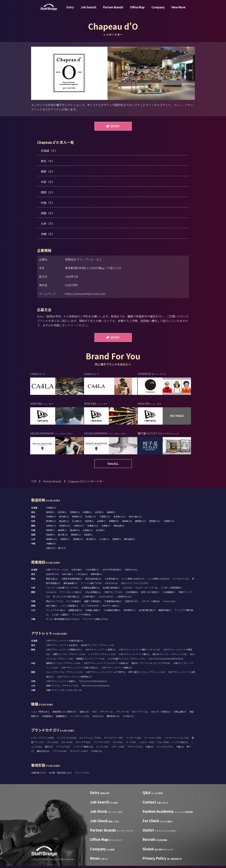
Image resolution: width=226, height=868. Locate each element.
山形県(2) (99, 514)
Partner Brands (113, 10)
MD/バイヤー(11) (140, 714)
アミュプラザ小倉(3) (56, 612)
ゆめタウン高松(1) (111, 608)
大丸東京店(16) (112, 581)
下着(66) (180, 749)
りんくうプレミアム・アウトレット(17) (64, 674)
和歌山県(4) (119, 528)
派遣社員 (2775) (39, 775)
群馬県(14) (77, 519)
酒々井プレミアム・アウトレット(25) (170, 656)
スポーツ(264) (118, 749)
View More (178, 10)
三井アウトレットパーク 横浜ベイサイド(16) (139, 652)
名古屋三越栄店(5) (111, 590)
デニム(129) (53, 745)
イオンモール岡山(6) (150, 603)
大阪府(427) (79, 528)
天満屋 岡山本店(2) (113, 603)
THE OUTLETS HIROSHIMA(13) (93, 683)
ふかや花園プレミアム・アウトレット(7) (126, 661)
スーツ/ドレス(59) (153, 740)
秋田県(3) (87, 514)
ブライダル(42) (60, 753)
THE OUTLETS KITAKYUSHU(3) (96, 688)
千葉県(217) (105, 519)
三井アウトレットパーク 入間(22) (134, 656)
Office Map (137, 10)
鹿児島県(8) (130, 541)
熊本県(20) (91, 541)
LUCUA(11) (51, 594)
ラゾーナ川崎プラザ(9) (91, 585)
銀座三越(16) (52, 581)
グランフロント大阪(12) (71, 594)
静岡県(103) (141, 523)
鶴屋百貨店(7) (165, 612)
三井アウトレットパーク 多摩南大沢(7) (64, 652)
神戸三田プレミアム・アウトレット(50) (147, 674)
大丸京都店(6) (132, 594)
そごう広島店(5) (74, 603)
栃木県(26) (64, 519)
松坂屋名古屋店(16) (90, 590)
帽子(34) (49, 749)
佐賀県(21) (65, 541)
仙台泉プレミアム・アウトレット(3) (97, 647)
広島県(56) (88, 532)
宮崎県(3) (117, 541)
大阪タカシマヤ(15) (113, 594)
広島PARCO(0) (131, 603)
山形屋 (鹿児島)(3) (147, 612)
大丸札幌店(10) (92, 572)
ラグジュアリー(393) (113, 740)
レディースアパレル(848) (43, 740)
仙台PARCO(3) (52, 576)
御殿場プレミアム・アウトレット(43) (63, 665)
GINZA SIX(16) (111, 585)
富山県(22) (64, 523)
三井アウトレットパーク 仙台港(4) (62, 647)
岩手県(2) (62, 514)
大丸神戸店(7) (89, 599)
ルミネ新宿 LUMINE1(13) (133, 581)
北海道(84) (51, 510)
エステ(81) (118, 745)
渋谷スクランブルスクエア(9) (135, 585)
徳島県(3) (50, 537)
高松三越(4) (51, 608)
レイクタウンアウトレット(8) (102, 656)
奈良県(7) (106, 528)
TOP (34, 484)
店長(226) (84, 714)
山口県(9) (100, 532)
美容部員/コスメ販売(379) (65, 714)
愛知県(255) (155, 523)
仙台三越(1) (67, 576)
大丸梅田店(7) (169, 594)
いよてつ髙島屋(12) (69, 608)
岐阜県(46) (127, 523)
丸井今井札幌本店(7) (112, 572)
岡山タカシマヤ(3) (54, 603)
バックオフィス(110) (80, 718)
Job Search (88, 10)
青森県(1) (50, 514)
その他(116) (96, 753)
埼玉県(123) (91, 519)
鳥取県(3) (50, 532)
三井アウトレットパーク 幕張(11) (100, 652)
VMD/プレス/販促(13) (161, 714)
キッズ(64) (131, 745)
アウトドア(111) (135, 749)
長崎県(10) (78, 541)
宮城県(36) (75, 514)
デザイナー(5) (106, 714)
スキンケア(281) (83, 745)
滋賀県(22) (51, 528)
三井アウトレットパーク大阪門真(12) (74, 679)
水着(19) (150, 749)
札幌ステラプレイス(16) (57, 572)
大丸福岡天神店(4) (112, 612)
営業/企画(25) (180, 714)
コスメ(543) (67, 745)
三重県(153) (169, 523)
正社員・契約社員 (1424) (60, 775)
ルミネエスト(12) (181, 581)
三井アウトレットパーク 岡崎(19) (117, 670)
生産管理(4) (48, 718)
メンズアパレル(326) (67, 740)
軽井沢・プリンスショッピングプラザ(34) (151, 665)
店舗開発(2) (61, 718)
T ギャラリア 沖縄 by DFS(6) (95, 621)
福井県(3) (90, 523)
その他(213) (128, 718)
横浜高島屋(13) (71, 585)
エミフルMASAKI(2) (90, 608)
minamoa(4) (169, 603)
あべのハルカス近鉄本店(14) (66, 599)
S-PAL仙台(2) (82, 576)
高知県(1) (88, 537)
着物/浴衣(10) (43, 753)
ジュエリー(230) (146, 745)
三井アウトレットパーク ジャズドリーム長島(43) (106, 665)
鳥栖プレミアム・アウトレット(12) (62, 688)
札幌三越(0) (77, 572)
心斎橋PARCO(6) (124, 599)
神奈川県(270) (135, 519)
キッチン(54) (102, 749)
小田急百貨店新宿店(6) (72, 581)
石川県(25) (77, 523)
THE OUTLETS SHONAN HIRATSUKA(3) (166, 661)
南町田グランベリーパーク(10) (90, 661)
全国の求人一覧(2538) (56, 550)
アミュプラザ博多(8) (81, 617)
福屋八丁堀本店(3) (93, 603)
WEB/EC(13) (98, 718)
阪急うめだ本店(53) (150, 594)
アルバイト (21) (82, 775)
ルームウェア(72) (165, 749)
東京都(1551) (120, 519)
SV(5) (94, 714)
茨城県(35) (51, 519)
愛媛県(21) (76, 537)
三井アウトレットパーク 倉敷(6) (61, 683)
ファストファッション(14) (176, 740)
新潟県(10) (51, 523)
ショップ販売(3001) (40, 714)
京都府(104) (65, 528)
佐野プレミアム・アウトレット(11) (69, 656)
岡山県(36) (75, 532)
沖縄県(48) (51, 546)
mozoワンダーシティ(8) (147, 590)
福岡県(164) (52, 541)
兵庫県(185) (93, 528)
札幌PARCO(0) (131, 572)
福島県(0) (111, 514)
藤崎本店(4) (96, 576)
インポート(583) (134, 740)
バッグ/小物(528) (180, 745)
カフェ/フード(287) (79, 753)
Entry (70, 10)
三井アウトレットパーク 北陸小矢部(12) (80, 670)
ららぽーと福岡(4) (60, 617)
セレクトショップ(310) (90, 740)
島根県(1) (62, 532)
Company (158, 10)
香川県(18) (63, 537)
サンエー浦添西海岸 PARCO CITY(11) (63, 621)
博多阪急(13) (129, 612)
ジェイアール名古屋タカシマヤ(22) (62, 590)
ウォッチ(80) (163, 745)
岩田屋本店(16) (75, 612)
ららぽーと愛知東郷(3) (171, 590)
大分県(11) (104, 541)
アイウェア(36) (63, 749)
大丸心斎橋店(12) (93, 594)
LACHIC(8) (128, 590)
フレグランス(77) (102, 745)
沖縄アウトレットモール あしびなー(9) (64, 692)
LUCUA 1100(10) (106, 599)
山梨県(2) (101, 523)
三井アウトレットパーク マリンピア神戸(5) (105, 674)
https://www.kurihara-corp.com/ (86, 294)
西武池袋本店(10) (93, 581)
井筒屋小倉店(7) (93, 612)
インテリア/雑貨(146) (83, 749)
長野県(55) (114, 523)
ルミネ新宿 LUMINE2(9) (159, 581)
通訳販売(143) (113, 718)
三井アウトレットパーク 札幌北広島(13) (64, 643)
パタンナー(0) (122, 714)
